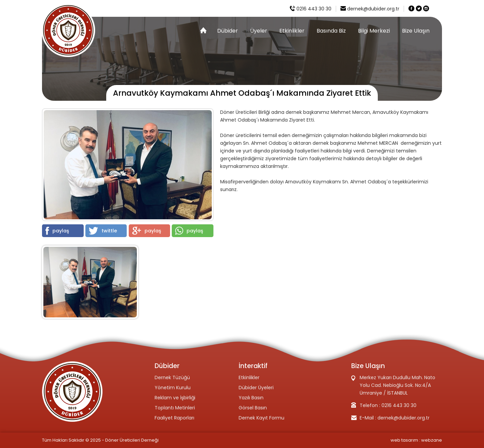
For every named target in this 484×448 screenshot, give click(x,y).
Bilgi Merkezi (374, 31)
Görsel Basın (253, 408)
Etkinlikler (292, 31)
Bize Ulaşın (416, 31)
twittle (103, 231)
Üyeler (259, 31)
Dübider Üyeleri (256, 388)
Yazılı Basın (251, 398)
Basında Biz (331, 31)
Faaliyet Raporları (174, 418)
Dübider (228, 31)
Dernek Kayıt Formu (261, 418)
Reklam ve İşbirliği (175, 398)
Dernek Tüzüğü (172, 377)
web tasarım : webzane (416, 440)
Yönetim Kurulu (173, 388)
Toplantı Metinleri (175, 408)
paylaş (57, 231)
